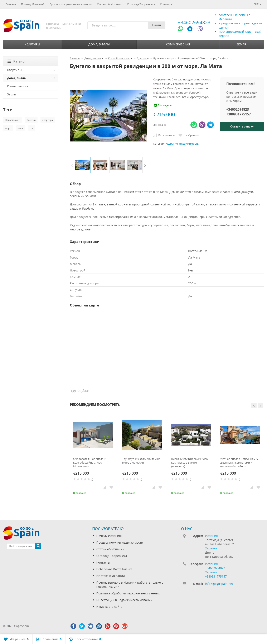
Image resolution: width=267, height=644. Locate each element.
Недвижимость (189, 144)
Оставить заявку (242, 126)
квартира (48, 120)
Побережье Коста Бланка (114, 569)
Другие (173, 144)
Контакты (166, 4)
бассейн (31, 120)
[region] (167, 353)
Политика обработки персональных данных (128, 593)
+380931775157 (239, 114)
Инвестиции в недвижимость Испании (124, 600)
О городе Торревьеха (141, 4)
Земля (242, 44)
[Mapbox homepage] (80, 391)
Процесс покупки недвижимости (71, 4)
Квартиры (32, 44)
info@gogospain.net (219, 584)
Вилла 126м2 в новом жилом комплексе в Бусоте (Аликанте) (190, 463)
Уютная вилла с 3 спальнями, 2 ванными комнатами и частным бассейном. (239, 463)
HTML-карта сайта (109, 607)
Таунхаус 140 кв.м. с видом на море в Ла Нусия (141, 461)
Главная (11, 4)
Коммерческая (178, 44)
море (8, 128)
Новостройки (13, 120)
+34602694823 (194, 22)
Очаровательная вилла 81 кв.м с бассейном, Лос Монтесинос (90, 463)
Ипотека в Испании (111, 576)
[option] (83, 165)
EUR (258, 4)
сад (32, 128)
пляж (20, 128)
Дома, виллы (99, 44)
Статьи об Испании (110, 4)
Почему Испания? (33, 4)
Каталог (17, 61)
